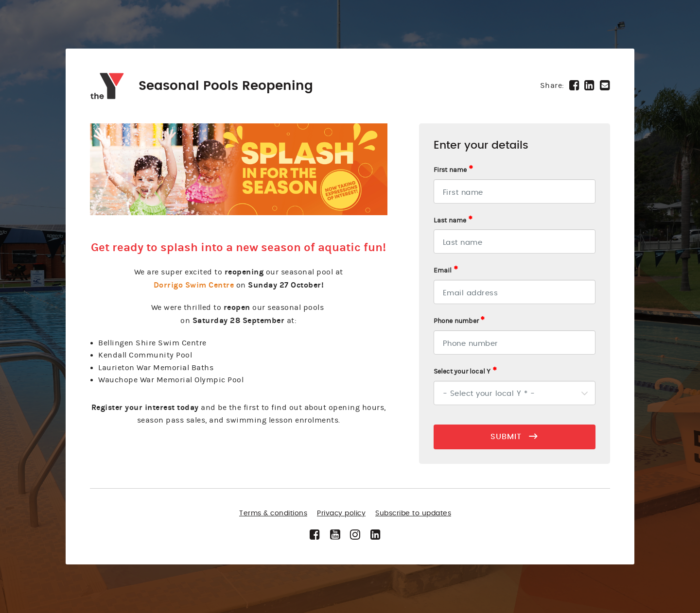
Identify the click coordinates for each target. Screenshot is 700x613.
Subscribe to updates (413, 513)
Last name (453, 220)
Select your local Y (465, 371)
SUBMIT (514, 436)
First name (453, 170)
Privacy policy (341, 513)
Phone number (459, 321)
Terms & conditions (273, 513)
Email (446, 270)
